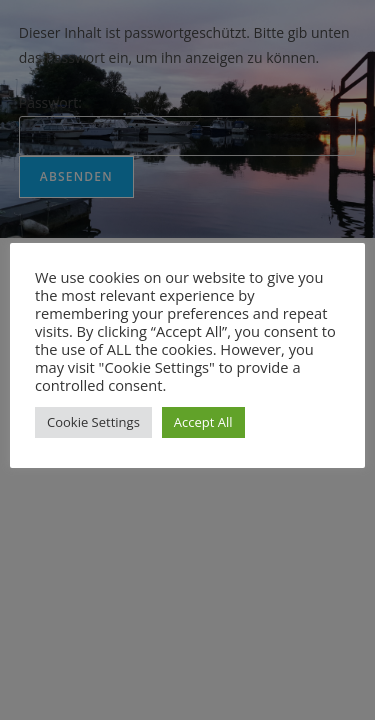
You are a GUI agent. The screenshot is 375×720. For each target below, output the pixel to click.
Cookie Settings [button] (93, 422)
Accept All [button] (203, 422)
